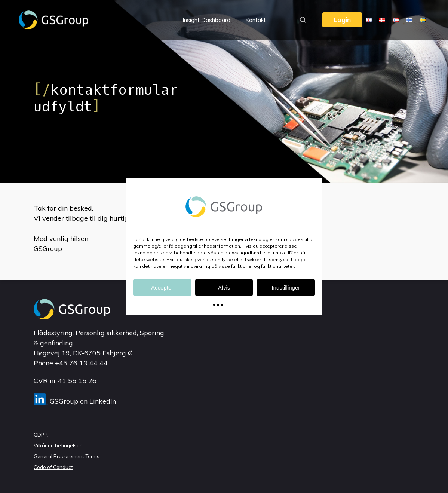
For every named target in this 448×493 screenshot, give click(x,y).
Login (342, 20)
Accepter (162, 287)
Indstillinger (286, 287)
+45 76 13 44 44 (81, 363)
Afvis (224, 287)
